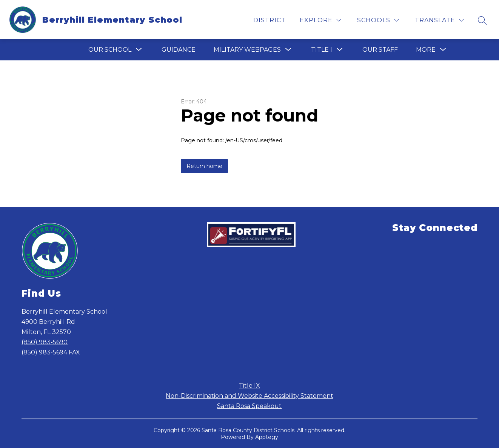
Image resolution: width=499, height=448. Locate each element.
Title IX (250, 386)
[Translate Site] (439, 20)
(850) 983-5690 (45, 342)
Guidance (179, 50)
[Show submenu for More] (426, 50)
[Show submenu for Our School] (110, 50)
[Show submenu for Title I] (322, 50)
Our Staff (380, 50)
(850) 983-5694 (44, 352)
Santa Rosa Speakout (249, 406)
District (270, 20)
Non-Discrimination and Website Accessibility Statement (250, 396)
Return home (204, 166)
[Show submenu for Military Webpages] (247, 50)
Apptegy (267, 437)
